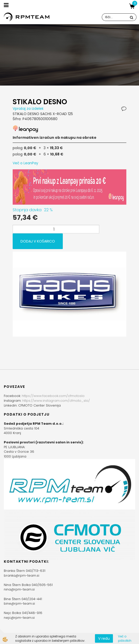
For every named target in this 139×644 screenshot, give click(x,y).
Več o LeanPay (25, 163)
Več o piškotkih (125, 638)
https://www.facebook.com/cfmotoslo (53, 396)
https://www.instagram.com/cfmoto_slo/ (56, 401)
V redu (104, 638)
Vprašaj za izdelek (28, 109)
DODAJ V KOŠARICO (38, 241)
